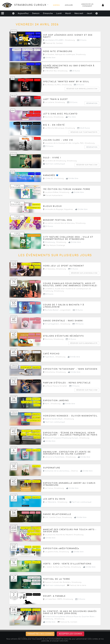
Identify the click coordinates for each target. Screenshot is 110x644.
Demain (36, 13)
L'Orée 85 (48, 178)
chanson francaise (33, 115)
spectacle (37, 123)
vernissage (36, 417)
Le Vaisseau (49, 269)
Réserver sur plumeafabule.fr (84, 343)
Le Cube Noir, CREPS (53, 599)
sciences (37, 50)
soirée (38, 33)
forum (38, 187)
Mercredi (79, 13)
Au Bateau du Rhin (52, 85)
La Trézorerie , (55, 502)
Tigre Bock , (54, 357)
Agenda (56, 5)
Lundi (59, 13)
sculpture (37, 402)
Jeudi (89, 13)
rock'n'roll (29, 80)
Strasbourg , (55, 242)
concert (37, 80)
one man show (26, 123)
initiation (23, 337)
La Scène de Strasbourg (54, 161)
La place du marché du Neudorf (58, 535)
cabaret (29, 381)
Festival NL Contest (53, 43)
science (37, 267)
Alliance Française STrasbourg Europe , (66, 438)
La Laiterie (49, 102)
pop (31, 112)
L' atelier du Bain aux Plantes (57, 567)
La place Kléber (51, 192)
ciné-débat (36, 581)
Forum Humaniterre (53, 195)
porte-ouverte (27, 50)
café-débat (27, 352)
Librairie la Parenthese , (59, 457)
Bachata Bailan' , (57, 310)
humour (17, 123)
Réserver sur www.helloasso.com (82, 89)
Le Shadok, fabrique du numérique (59, 55)
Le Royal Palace (51, 386)
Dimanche (48, 13)
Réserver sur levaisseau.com (84, 273)
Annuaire (69, 5)
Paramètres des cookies (40, 634)
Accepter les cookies (70, 634)
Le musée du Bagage (53, 209)
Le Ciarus (48, 488)
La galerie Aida (51, 552)
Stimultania (49, 372)
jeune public (26, 264)
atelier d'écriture (34, 337)
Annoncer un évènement (87, 5)
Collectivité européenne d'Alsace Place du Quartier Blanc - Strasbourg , (69, 618)
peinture (37, 405)
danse (32, 303)
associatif (37, 194)
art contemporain (34, 208)
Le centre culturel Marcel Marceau (59, 223)
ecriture (32, 334)
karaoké (31, 174)
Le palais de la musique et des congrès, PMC (63, 143)
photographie (26, 367)
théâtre (29, 594)
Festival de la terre (77, 585)
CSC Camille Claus (52, 517)
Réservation (92, 103)
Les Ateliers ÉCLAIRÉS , (59, 40)
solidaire (31, 187)
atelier (32, 282)
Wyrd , (52, 404)
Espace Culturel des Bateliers (57, 582)
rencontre (31, 64)
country (21, 80)
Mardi (68, 13)
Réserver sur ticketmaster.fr (84, 132)
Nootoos (48, 117)
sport (31, 267)
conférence (30, 33)
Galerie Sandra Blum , (58, 419)
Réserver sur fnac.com (87, 165)
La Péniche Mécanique (54, 128)
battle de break (34, 36)
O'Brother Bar (50, 71)
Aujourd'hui (23, 13)
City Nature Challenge (54, 245)
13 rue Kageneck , (57, 324)
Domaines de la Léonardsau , (61, 471)
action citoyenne (34, 235)
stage (38, 282)
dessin (29, 399)
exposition (36, 191)
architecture (26, 431)
